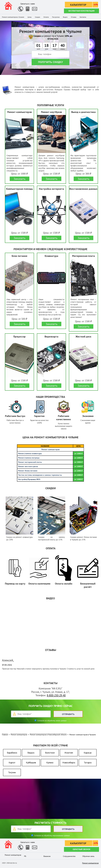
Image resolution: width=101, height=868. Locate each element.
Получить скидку (51, 62)
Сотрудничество (69, 856)
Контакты (83, 17)
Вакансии (47, 856)
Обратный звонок (81, 849)
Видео (65, 17)
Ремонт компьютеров (13, 855)
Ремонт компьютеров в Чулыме (13, 17)
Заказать (20, 179)
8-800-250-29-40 (56, 695)
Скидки (37, 17)
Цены (30, 17)
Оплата (46, 17)
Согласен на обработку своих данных (52, 721)
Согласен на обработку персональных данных (52, 835)
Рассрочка (56, 17)
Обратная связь (88, 856)
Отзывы (74, 17)
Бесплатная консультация (81, 11)
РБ (25, 856)
